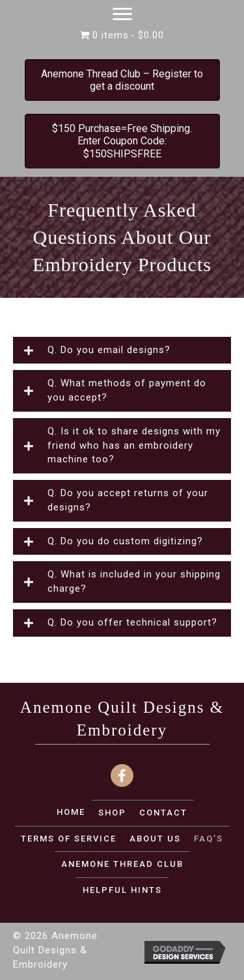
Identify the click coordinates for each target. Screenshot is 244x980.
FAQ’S (209, 839)
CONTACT (163, 813)
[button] (122, 351)
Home (71, 812)
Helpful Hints (122, 890)
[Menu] (122, 14)
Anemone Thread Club (122, 864)
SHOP (112, 813)
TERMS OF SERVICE (69, 839)
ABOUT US (155, 839)
